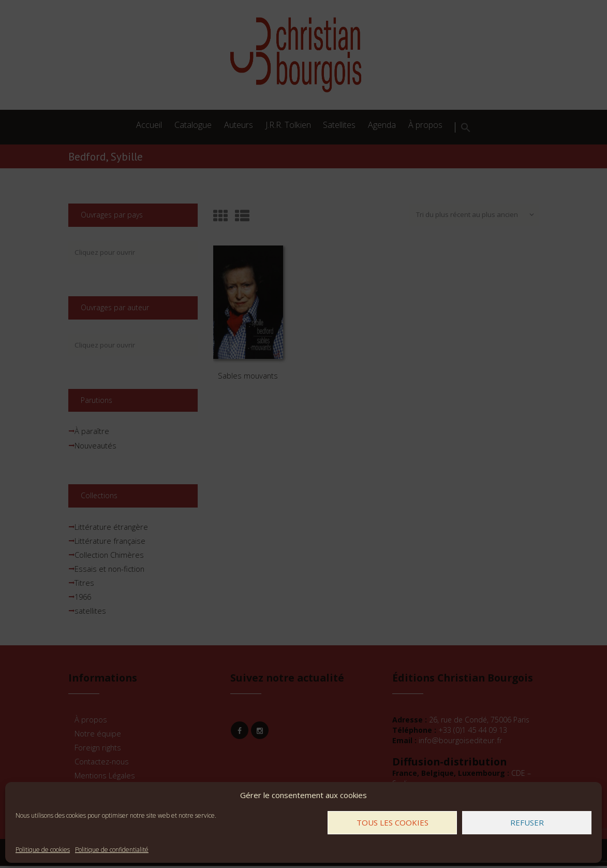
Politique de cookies (43, 850)
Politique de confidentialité (112, 850)
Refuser (527, 822)
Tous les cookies (393, 822)
